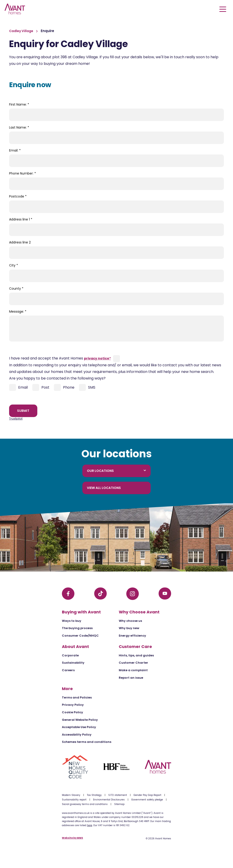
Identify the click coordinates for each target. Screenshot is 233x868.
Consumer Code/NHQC (80, 636)
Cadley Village (22, 31)
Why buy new (129, 628)
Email (18, 387)
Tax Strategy (94, 795)
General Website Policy (80, 720)
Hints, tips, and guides (136, 655)
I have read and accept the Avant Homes (60, 358)
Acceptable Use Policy (79, 727)
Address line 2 (20, 242)
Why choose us (130, 621)
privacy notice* (97, 358)
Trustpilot (16, 419)
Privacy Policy (73, 705)
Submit (23, 411)
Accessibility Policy (77, 735)
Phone (64, 387)
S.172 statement (118, 795)
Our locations (116, 471)
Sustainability (73, 663)
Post (41, 387)
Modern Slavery (71, 795)
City (14, 265)
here (90, 825)
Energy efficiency (132, 636)
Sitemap (119, 804)
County (16, 288)
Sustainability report (74, 800)
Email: (15, 150)
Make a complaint (133, 670)
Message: (18, 311)
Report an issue (131, 678)
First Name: (19, 104)
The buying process (77, 628)
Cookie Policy (72, 712)
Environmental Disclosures (109, 800)
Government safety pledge (147, 800)
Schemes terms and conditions (87, 742)
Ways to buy (72, 621)
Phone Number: (23, 173)
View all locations (104, 488)
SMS (87, 387)
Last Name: (19, 127)
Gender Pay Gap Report (147, 795)
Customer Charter (133, 663)
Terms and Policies (77, 697)
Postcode (18, 196)
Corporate (70, 655)
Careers (68, 670)
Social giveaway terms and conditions (85, 804)
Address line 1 (21, 219)
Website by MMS (72, 838)
